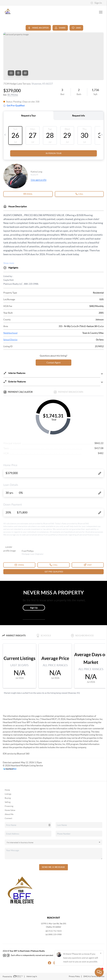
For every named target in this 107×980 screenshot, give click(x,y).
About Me (9, 814)
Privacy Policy (74, 976)
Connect (8, 818)
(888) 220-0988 (55, 934)
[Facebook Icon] (48, 963)
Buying (8, 798)
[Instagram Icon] (53, 963)
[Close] (101, 953)
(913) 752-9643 (55, 931)
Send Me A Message (53, 867)
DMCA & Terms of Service (94, 976)
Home (7, 790)
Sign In (96, 3)
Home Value (10, 810)
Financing (9, 806)
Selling (8, 802)
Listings (8, 794)
